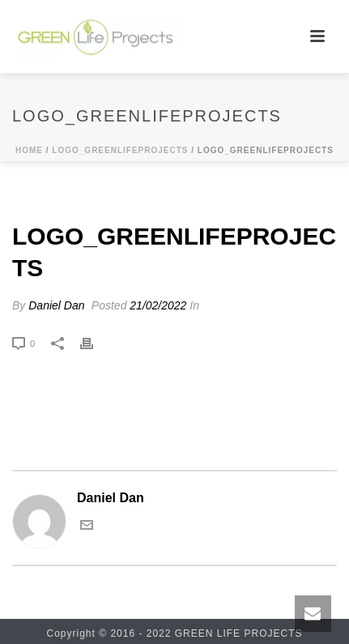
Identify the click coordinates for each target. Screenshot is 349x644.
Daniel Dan (56, 305)
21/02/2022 (158, 305)
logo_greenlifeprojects (120, 150)
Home (29, 150)
